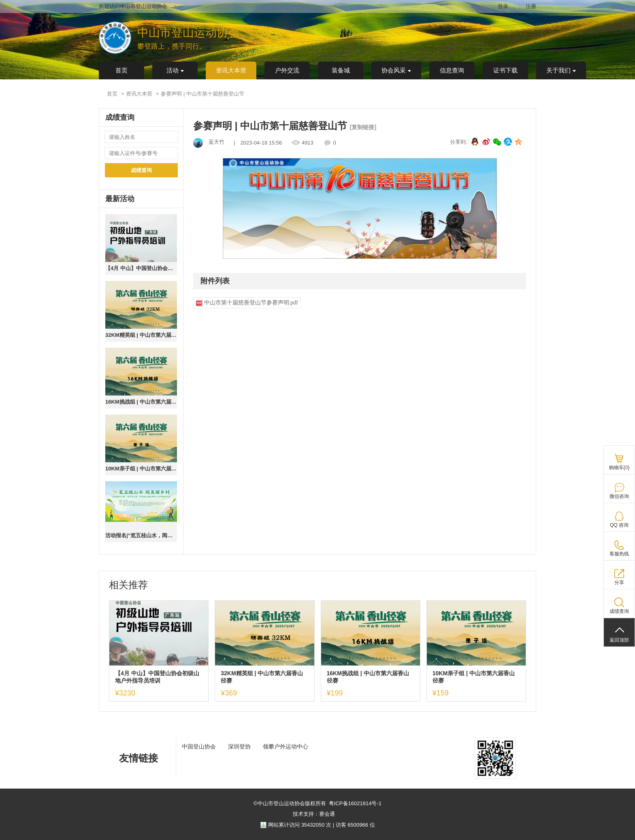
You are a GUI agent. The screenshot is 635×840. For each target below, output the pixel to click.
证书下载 (505, 70)
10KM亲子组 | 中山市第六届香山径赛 (141, 469)
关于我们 (561, 70)
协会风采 (396, 70)
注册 (531, 6)
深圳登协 (239, 746)
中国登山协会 (199, 746)
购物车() (619, 468)
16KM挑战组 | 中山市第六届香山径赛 (141, 402)
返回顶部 (619, 640)
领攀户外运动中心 (286, 746)
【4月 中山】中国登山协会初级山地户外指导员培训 (141, 268)
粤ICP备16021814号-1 (355, 803)
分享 (619, 583)
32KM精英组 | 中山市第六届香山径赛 (141, 335)
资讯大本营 (231, 70)
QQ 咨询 (619, 525)
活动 (175, 70)
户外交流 (287, 70)
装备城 (341, 70)
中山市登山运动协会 (188, 33)
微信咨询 (619, 496)
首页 (121, 70)
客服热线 (619, 554)
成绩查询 (141, 170)
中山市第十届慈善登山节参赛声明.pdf (247, 303)
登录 (503, 6)
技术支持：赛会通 (314, 814)
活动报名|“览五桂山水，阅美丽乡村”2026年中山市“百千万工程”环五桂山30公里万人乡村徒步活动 (141, 535)
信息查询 (452, 70)
